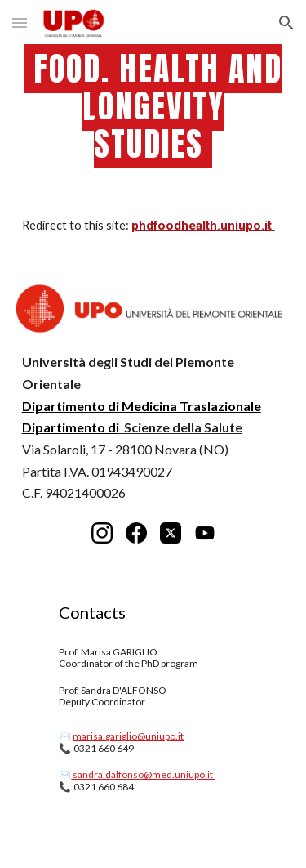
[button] (20, 22)
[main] (153, 107)
